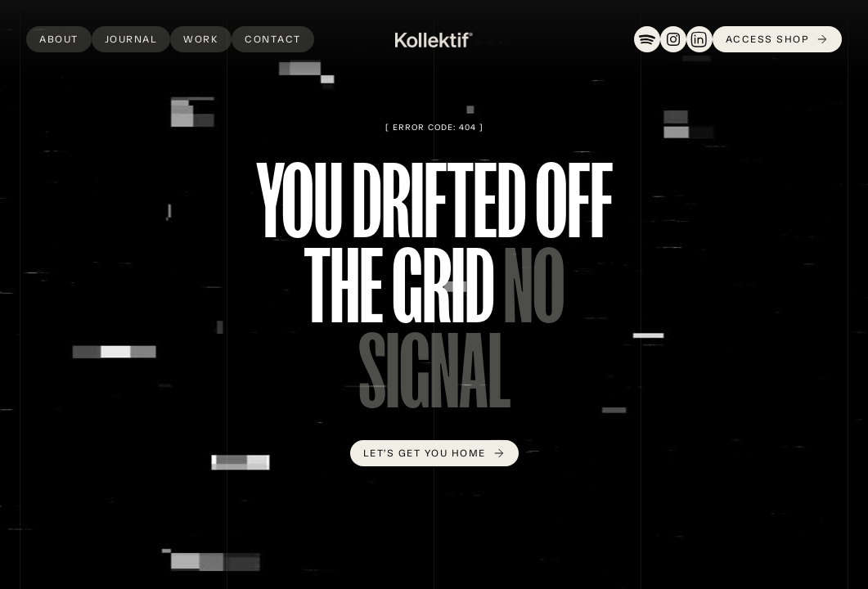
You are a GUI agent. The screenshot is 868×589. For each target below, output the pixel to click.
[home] (434, 40)
